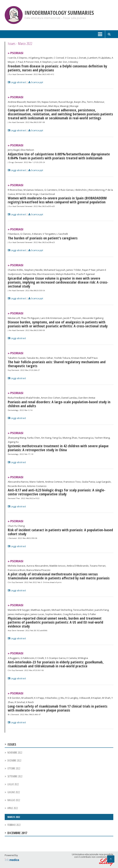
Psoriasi (17, 53)
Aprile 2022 (13, 808)
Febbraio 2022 (14, 825)
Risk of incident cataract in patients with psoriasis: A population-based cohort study (60, 532)
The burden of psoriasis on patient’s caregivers (43, 238)
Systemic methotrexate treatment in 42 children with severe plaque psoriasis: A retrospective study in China (58, 448)
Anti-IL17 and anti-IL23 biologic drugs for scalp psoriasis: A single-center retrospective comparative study (57, 492)
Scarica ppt (36, 82)
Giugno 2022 (14, 792)
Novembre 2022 (15, 753)
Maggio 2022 (14, 800)
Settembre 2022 (15, 776)
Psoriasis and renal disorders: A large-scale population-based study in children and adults (59, 404)
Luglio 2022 (13, 784)
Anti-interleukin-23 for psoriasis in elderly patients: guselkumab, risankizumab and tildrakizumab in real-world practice (56, 664)
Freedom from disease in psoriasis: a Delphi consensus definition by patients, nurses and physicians (57, 68)
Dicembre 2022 (14, 760)
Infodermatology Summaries (59, 13)
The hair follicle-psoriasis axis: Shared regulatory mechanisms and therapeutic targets (57, 364)
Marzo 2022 (14, 817)
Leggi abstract (17, 82)
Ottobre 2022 (14, 768)
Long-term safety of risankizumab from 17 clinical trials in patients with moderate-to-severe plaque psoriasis (58, 708)
